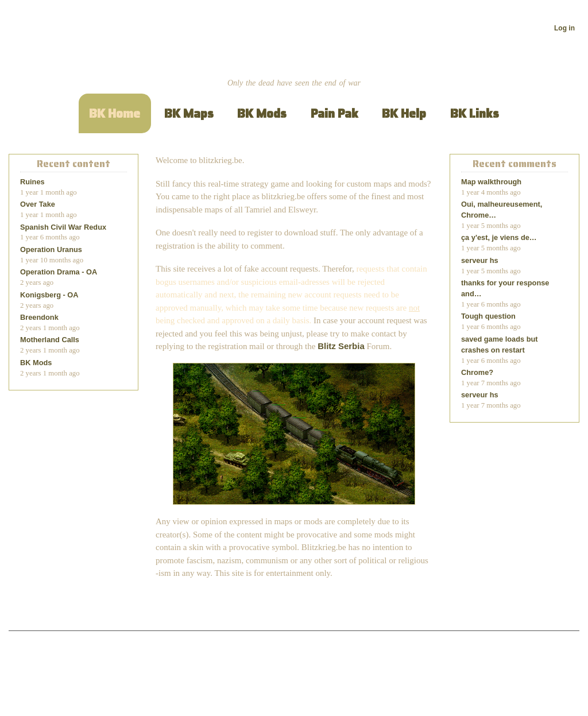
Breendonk (39, 317)
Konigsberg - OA (49, 295)
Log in (564, 28)
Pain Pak (334, 113)
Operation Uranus (51, 249)
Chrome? (477, 372)
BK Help (404, 113)
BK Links (475, 113)
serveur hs (480, 260)
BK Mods (262, 113)
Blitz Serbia (341, 346)
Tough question (488, 316)
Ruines (32, 182)
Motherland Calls (50, 340)
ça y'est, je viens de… (499, 237)
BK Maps (189, 113)
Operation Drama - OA (59, 272)
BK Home (115, 113)
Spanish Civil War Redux (63, 227)
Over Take (38, 204)
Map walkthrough (491, 182)
